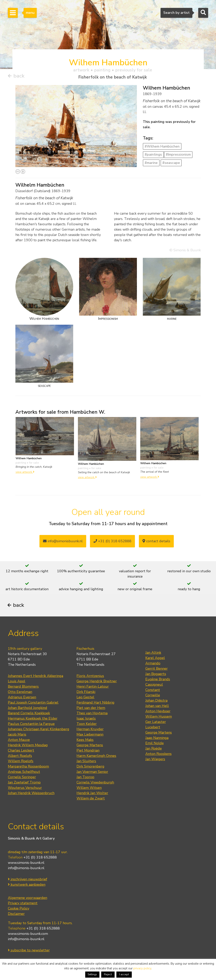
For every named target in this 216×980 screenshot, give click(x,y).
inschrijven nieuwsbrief (28, 880)
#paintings (153, 155)
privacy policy (142, 968)
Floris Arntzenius (90, 677)
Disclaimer (16, 915)
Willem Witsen (89, 789)
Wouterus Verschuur (25, 789)
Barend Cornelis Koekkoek (29, 714)
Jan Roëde (154, 750)
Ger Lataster (156, 723)
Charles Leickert (21, 752)
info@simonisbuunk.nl (63, 541)
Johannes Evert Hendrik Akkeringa (36, 677)
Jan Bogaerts (156, 675)
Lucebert (153, 728)
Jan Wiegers (155, 760)
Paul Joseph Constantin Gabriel (33, 704)
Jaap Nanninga (157, 739)
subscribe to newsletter (29, 951)
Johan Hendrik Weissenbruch (31, 794)
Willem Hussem (159, 718)
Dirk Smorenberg (90, 768)
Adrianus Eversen (22, 699)
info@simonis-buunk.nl (26, 869)
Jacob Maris (17, 736)
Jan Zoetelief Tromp (24, 784)
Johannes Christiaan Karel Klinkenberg (39, 730)
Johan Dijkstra (156, 702)
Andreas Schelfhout (24, 773)
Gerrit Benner (157, 670)
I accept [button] (124, 974)
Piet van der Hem (91, 709)
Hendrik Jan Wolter (92, 794)
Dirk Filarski (86, 693)
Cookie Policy (19, 910)
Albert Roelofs (20, 757)
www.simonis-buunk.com (28, 935)
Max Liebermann (90, 736)
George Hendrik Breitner (97, 683)
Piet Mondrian (88, 752)
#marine (151, 163)
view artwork (25, 472)
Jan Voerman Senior (92, 773)
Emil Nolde (155, 744)
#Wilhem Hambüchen (162, 147)
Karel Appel (155, 659)
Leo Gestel (85, 699)
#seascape (171, 163)
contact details (156, 541)
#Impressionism (178, 155)
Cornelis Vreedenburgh (95, 784)
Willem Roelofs (21, 762)
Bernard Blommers (23, 688)
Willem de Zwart (91, 800)
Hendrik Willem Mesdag (28, 746)
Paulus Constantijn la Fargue (31, 725)
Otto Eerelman (20, 693)
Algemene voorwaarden (28, 899)
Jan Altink (153, 654)
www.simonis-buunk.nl (26, 864)
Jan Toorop (85, 778)
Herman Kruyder (90, 730)
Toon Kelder (87, 725)
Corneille (153, 697)
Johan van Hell (157, 707)
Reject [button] (108, 974)
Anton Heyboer (158, 713)
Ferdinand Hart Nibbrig (95, 704)
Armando (153, 665)
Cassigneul (154, 686)
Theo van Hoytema (92, 714)
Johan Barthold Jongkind (28, 709)
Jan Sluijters (86, 762)
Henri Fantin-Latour (93, 688)
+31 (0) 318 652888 (112, 541)
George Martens (90, 746)
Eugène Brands (158, 681)
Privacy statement (23, 904)
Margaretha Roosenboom (28, 768)
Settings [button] (92, 974)
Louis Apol (17, 683)
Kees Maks (85, 741)
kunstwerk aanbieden (27, 886)
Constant (153, 691)
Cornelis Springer (22, 778)
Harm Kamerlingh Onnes (96, 757)
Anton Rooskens (158, 755)
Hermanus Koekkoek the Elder (33, 720)
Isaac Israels (86, 720)
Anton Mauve (19, 741)
